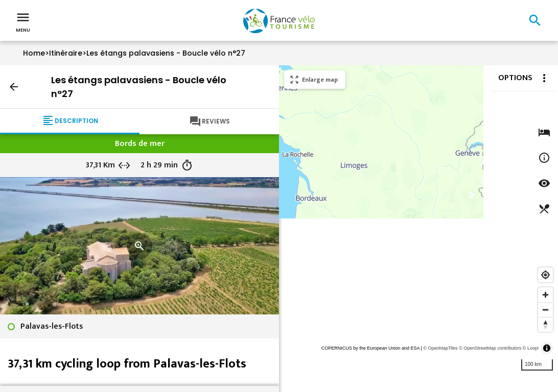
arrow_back (14, 87)
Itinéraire (66, 53)
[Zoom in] (545, 295)
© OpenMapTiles (440, 348)
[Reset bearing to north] (545, 324)
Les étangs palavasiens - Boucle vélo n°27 (166, 53)
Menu (23, 21)
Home (34, 53)
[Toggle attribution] (547, 348)
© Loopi (531, 348)
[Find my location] (545, 275)
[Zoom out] (545, 310)
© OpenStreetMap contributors (490, 348)
